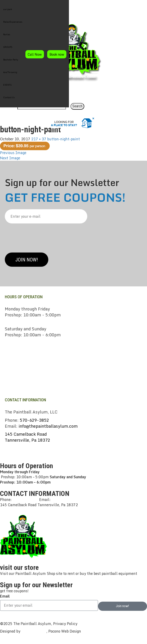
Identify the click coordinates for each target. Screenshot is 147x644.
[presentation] (40, 236)
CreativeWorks (34, 631)
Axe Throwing (10, 72)
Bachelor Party (11, 60)
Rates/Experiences (13, 22)
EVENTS (7, 85)
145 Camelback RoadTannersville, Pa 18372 (27, 437)
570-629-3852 (34, 420)
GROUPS (8, 47)
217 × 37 (39, 139)
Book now (57, 54)
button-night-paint (64, 139)
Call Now (35, 54)
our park (8, 9)
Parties (7, 34)
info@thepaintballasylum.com (48, 426)
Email (5, 596)
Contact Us (9, 97)
